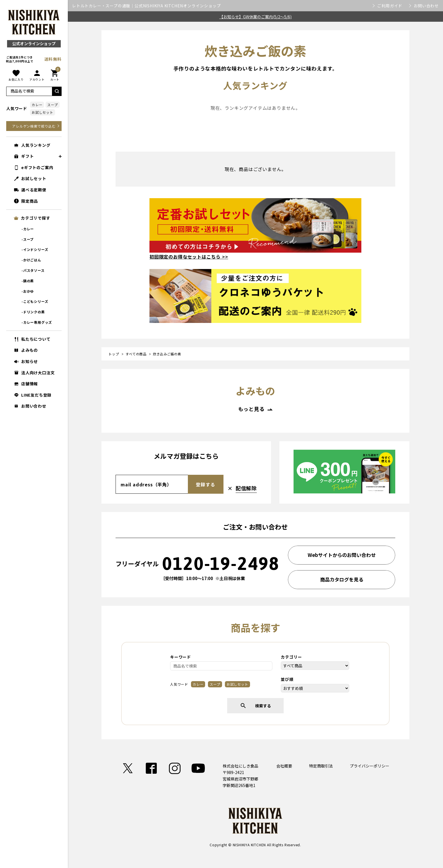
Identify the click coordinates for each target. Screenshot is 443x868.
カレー (37, 105)
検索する (255, 706)
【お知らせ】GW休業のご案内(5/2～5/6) (255, 17)
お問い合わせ (426, 6)
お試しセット (43, 112)
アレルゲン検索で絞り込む (34, 126)
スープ (52, 105)
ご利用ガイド (390, 6)
